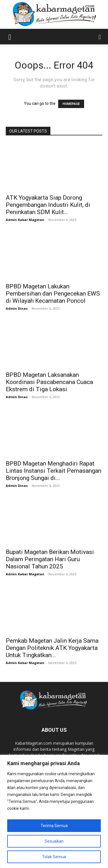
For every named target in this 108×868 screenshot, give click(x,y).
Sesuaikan (54, 841)
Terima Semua (54, 826)
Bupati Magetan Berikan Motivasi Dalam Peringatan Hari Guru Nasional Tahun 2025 (50, 559)
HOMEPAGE (71, 104)
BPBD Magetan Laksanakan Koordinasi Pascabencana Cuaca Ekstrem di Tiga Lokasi (49, 382)
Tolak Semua (54, 857)
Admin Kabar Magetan (25, 220)
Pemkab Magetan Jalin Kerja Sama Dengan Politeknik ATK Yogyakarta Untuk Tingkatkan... (52, 648)
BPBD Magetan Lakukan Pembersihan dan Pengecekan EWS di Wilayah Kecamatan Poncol (53, 294)
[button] (10, 37)
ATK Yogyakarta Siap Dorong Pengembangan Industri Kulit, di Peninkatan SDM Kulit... (48, 205)
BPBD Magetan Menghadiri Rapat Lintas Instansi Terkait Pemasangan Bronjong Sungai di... (54, 471)
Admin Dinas (17, 308)
